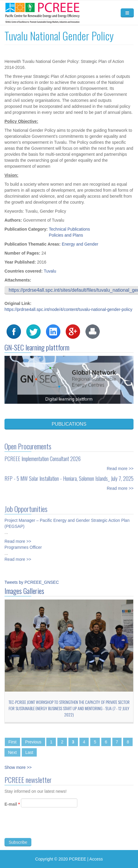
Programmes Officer (23, 545)
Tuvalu (50, 271)
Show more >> (18, 767)
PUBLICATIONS (69, 424)
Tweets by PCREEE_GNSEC (32, 582)
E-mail (12, 806)
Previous (33, 742)
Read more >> (120, 466)
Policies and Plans (66, 235)
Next (12, 752)
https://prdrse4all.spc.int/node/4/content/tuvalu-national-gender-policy (68, 309)
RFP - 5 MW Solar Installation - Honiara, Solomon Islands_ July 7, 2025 (69, 476)
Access (96, 859)
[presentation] (50, 828)
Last (29, 752)
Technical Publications (70, 229)
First (12, 742)
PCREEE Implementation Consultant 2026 (43, 456)
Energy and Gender (80, 244)
